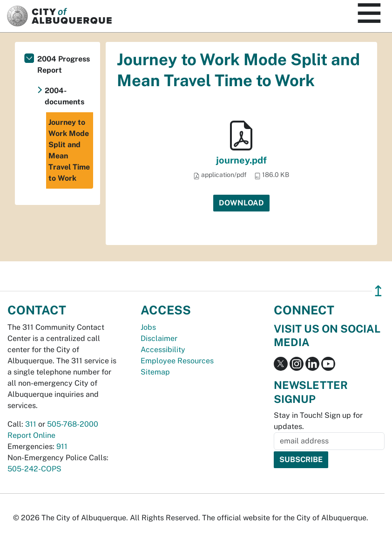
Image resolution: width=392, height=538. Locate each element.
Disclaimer (159, 338)
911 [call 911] (62, 446)
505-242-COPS (34, 469)
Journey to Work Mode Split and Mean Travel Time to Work (69, 150)
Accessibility (163, 350)
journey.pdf (241, 160)
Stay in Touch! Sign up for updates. (318, 421)
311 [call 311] (31, 424)
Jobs (148, 327)
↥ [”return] (378, 291)
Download (241, 203)
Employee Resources (177, 361)
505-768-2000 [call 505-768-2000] (73, 424)
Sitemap (155, 372)
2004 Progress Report (64, 65)
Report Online (31, 435)
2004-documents (64, 96)
